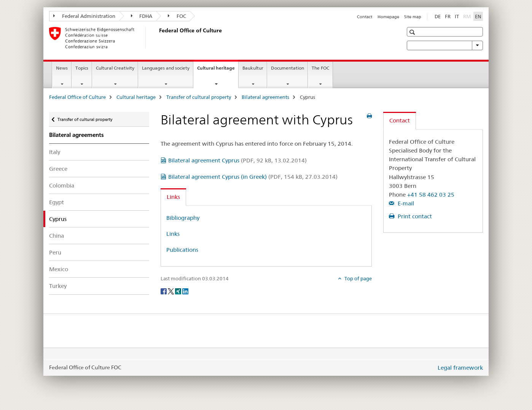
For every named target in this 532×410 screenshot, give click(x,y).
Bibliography (183, 218)
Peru (55, 252)
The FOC (320, 68)
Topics (82, 68)
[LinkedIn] (185, 291)
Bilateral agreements (265, 97)
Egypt (57, 202)
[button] (413, 32)
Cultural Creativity (115, 68)
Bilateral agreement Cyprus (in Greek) (253, 177)
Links (173, 234)
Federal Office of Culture (77, 97)
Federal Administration (84, 16)
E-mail (405, 203)
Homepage (388, 17)
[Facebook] (164, 291)
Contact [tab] (400, 120)
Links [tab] (173, 197)
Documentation (288, 68)
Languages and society (166, 68)
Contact (365, 17)
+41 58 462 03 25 (431, 195)
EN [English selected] (478, 16)
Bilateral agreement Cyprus (237, 160)
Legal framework (460, 368)
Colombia (62, 185)
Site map (413, 17)
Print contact (414, 216)
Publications (182, 250)
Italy (55, 152)
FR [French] (448, 16)
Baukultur (253, 68)
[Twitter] (171, 291)
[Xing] (179, 291)
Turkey (58, 286)
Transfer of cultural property (199, 97)
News (62, 68)
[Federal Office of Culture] (158, 38)
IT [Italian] (457, 16)
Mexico (59, 269)
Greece (58, 169)
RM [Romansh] (468, 16)
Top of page (358, 278)
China (57, 236)
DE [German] (438, 16)
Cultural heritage (218, 70)
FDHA (142, 16)
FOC (177, 16)
